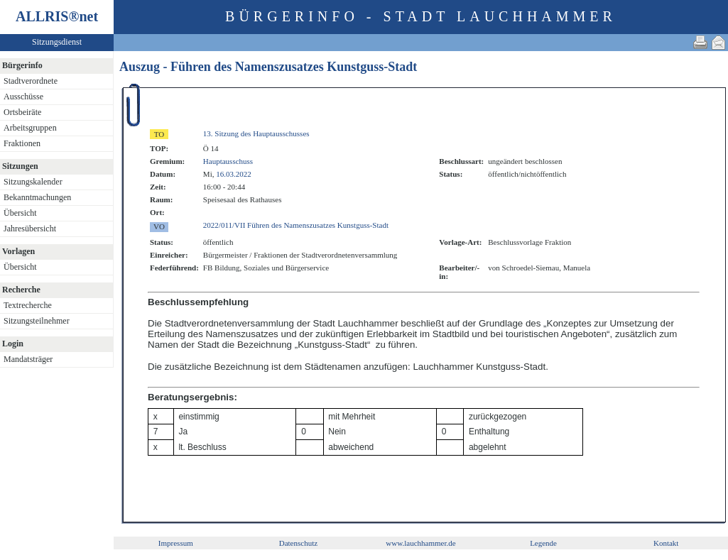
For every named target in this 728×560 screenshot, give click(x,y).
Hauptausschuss (228, 161)
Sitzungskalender (33, 182)
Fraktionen (22, 143)
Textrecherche (28, 305)
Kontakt (666, 543)
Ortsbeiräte (22, 112)
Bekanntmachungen (37, 197)
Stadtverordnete (31, 81)
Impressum (176, 543)
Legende (543, 543)
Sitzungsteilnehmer (37, 321)
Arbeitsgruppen (30, 128)
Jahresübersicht (30, 229)
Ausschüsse (23, 97)
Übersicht (20, 213)
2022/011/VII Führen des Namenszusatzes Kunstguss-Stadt (296, 225)
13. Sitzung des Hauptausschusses (256, 133)
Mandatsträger (28, 359)
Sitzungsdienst (57, 42)
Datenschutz (298, 543)
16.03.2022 (234, 174)
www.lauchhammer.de (420, 543)
